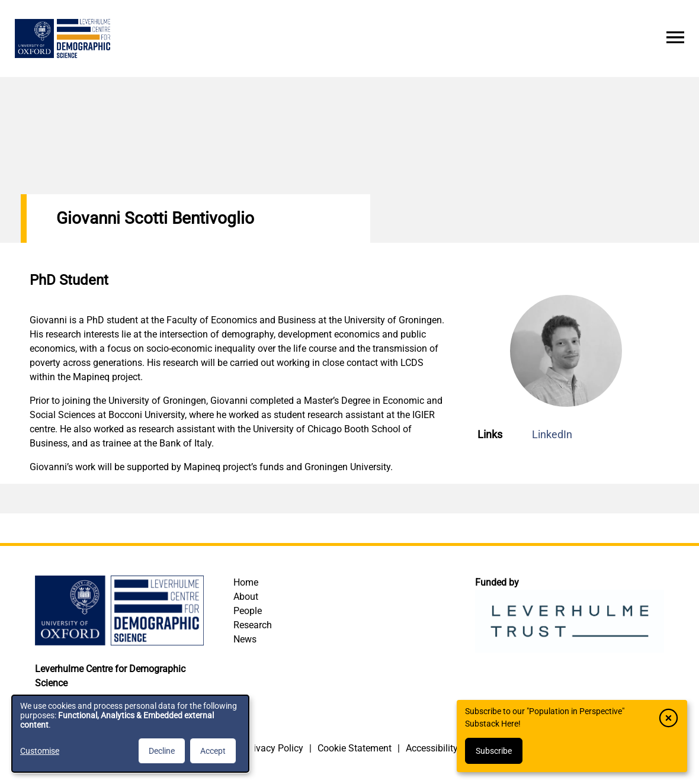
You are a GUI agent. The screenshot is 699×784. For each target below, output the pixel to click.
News (245, 639)
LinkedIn (552, 434)
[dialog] (130, 734)
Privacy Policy (274, 748)
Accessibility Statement (455, 748)
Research (253, 625)
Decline (162, 751)
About (246, 597)
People (248, 611)
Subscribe (494, 751)
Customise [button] (40, 751)
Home (246, 582)
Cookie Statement (355, 748)
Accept (213, 751)
